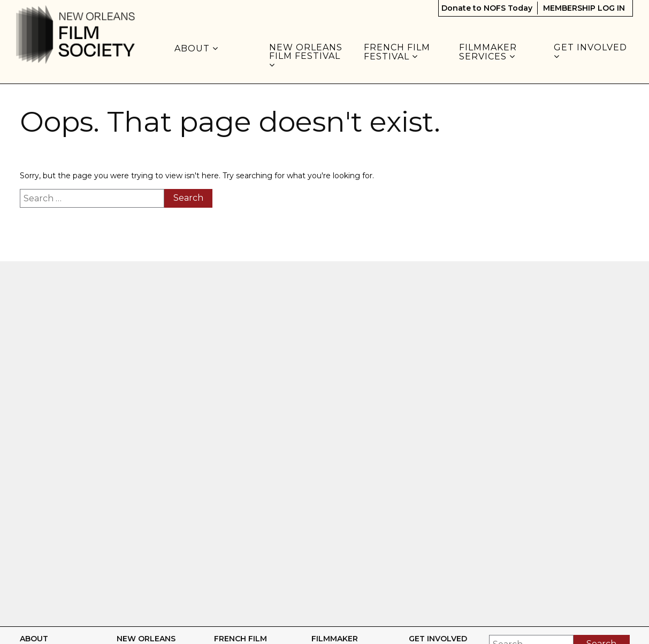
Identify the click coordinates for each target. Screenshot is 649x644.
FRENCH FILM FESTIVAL (397, 52)
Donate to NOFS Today (487, 8)
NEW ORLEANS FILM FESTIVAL (306, 56)
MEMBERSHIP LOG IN (584, 8)
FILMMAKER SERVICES (488, 52)
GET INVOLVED (592, 52)
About (196, 49)
